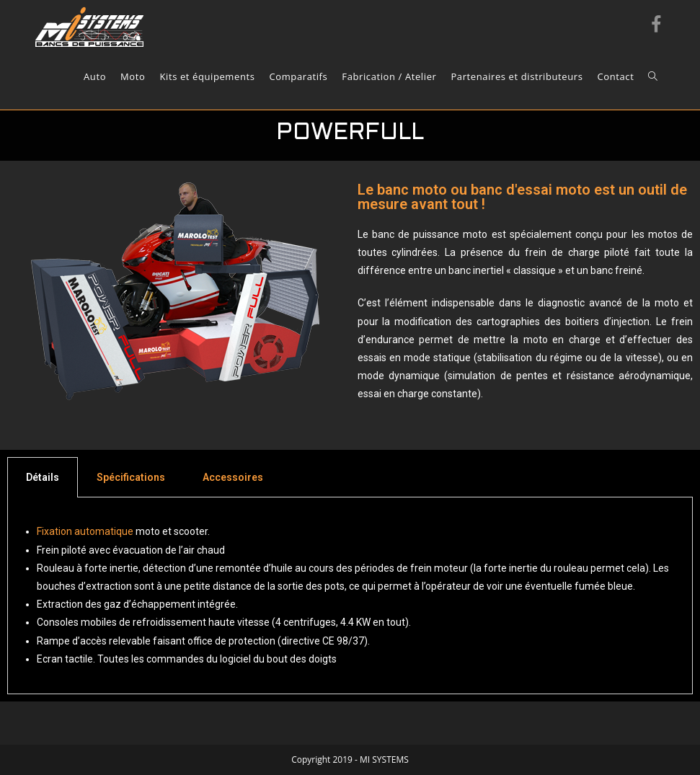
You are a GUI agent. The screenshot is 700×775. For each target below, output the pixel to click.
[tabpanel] (350, 596)
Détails (43, 477)
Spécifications (131, 477)
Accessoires (233, 477)
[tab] (43, 477)
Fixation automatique (85, 531)
